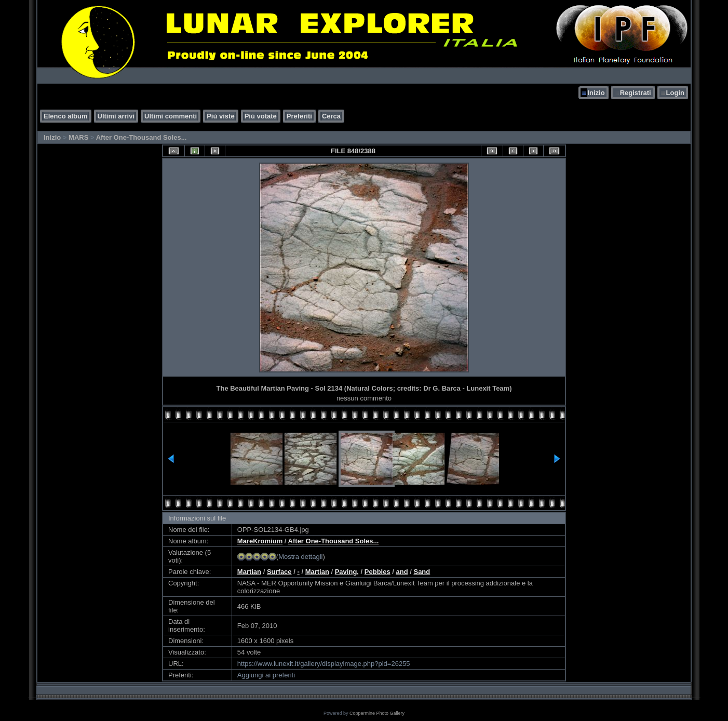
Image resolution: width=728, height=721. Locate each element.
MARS (78, 137)
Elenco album (66, 116)
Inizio (596, 93)
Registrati (636, 93)
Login (675, 93)
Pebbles (378, 572)
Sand (422, 572)
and (402, 572)
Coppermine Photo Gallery (377, 713)
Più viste (220, 116)
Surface (279, 572)
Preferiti (299, 116)
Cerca (331, 116)
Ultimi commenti (171, 116)
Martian (249, 572)
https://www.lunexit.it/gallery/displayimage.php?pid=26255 (324, 664)
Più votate (261, 116)
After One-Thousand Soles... (141, 137)
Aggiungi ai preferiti (266, 675)
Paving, (347, 572)
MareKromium (260, 541)
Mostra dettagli (300, 557)
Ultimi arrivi (116, 116)
